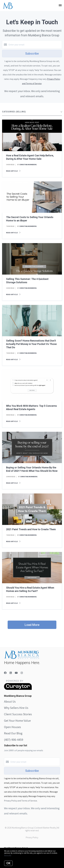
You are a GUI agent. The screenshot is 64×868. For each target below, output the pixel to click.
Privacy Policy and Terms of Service (21, 801)
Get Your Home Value (17, 721)
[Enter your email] (35, 45)
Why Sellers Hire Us (16, 708)
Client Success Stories (18, 714)
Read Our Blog (13, 733)
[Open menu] (60, 5)
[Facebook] (5, 673)
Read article (13, 171)
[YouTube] (16, 673)
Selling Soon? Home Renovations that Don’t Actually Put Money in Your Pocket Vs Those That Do (31, 344)
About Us (10, 701)
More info (8, 855)
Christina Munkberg (28, 165)
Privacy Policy (32, 837)
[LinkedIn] (11, 673)
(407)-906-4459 (14, 740)
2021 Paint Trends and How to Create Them (31, 529)
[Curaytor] (18, 689)
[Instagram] (22, 673)
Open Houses (12, 727)
